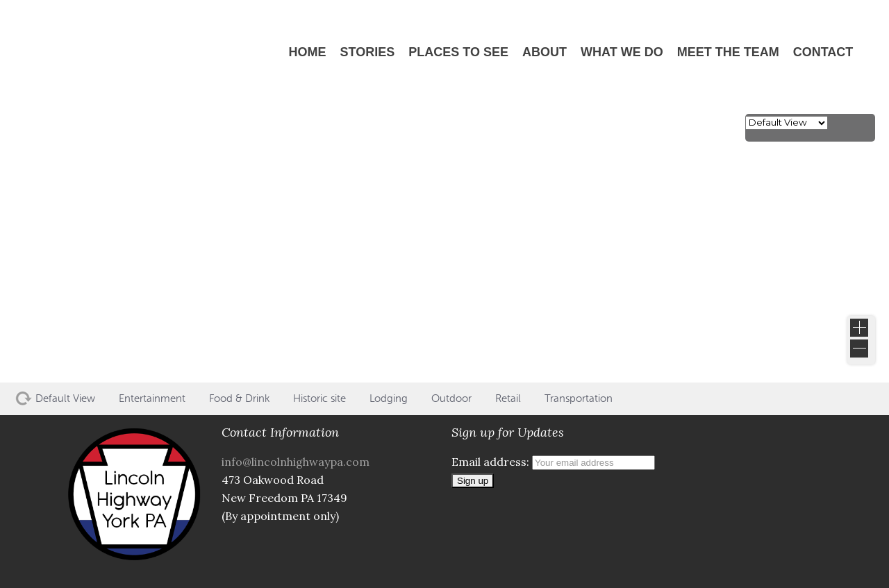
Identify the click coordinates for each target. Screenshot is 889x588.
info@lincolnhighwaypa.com (296, 462)
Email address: (553, 462)
